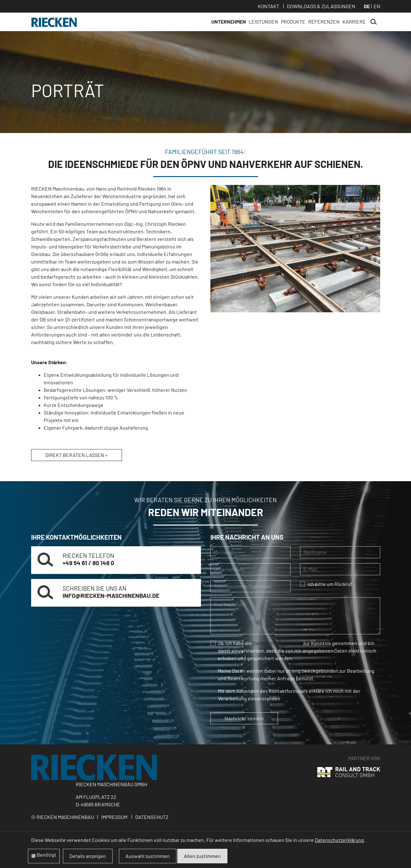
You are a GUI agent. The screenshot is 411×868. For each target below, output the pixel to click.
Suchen (374, 22)
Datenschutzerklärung (278, 643)
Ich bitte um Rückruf (330, 584)
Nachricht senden (244, 718)
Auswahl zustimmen (148, 856)
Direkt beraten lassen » (77, 455)
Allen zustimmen (202, 856)
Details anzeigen (88, 856)
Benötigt (47, 855)
